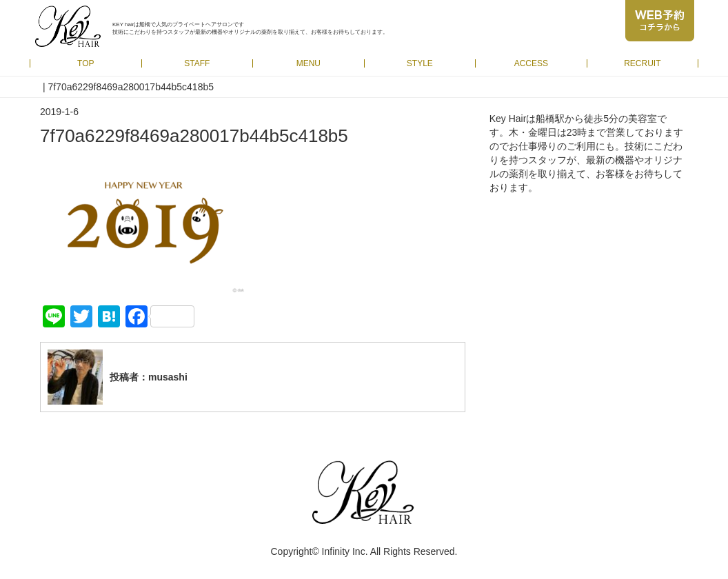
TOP (85, 63)
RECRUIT (642, 63)
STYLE (420, 63)
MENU (309, 63)
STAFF (197, 63)
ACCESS (531, 63)
